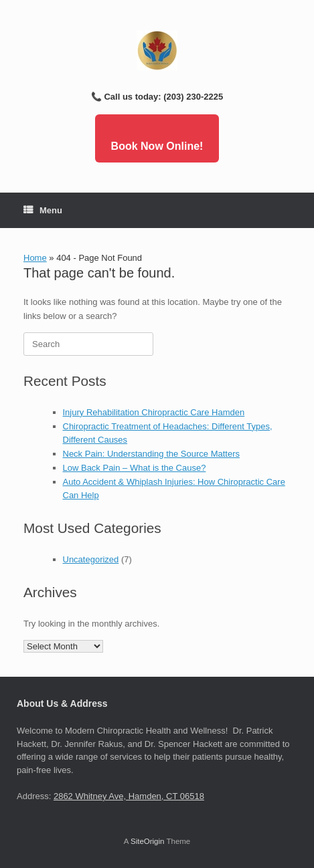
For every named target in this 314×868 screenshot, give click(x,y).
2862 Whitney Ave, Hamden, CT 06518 (129, 796)
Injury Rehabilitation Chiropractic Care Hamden (154, 412)
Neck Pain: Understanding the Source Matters (151, 454)
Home (35, 258)
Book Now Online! (157, 146)
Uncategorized (91, 559)
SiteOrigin (148, 841)
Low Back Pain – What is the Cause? (135, 468)
